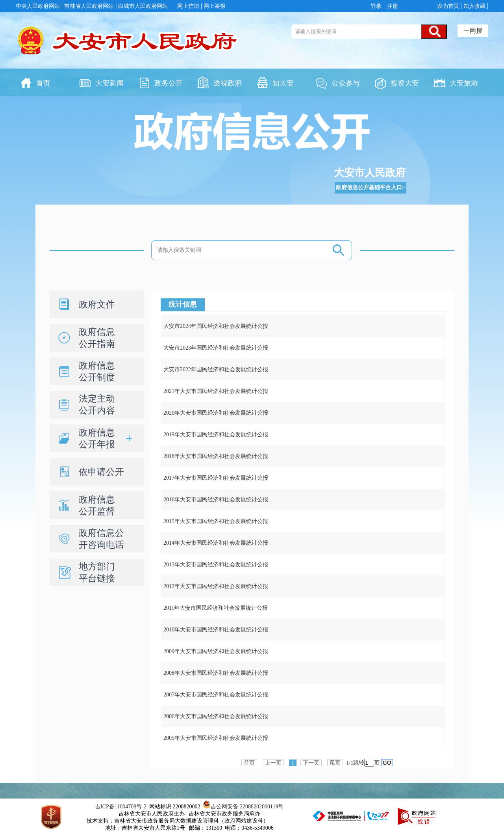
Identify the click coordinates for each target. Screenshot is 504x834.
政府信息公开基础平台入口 (369, 187)
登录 (377, 6)
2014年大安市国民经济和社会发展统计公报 (216, 543)
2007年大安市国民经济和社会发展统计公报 (216, 695)
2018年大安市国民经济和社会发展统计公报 (216, 456)
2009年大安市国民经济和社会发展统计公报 (216, 651)
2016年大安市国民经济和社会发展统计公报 (216, 500)
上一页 (273, 763)
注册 (392, 6)
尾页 (335, 763)
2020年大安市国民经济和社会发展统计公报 (216, 413)
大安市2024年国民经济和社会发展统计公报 (216, 326)
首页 (249, 763)
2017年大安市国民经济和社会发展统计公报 (216, 478)
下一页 (311, 763)
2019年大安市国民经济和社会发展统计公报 (216, 435)
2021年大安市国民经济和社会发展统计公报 (216, 391)
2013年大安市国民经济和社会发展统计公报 (216, 565)
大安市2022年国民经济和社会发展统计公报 (216, 370)
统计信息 (183, 304)
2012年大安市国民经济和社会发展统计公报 (216, 586)
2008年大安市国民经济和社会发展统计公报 (216, 673)
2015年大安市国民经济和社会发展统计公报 (216, 521)
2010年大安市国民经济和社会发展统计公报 (216, 630)
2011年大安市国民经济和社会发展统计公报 (216, 608)
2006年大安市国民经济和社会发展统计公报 (216, 716)
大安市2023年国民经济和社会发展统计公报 (216, 348)
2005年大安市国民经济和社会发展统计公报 (216, 738)
